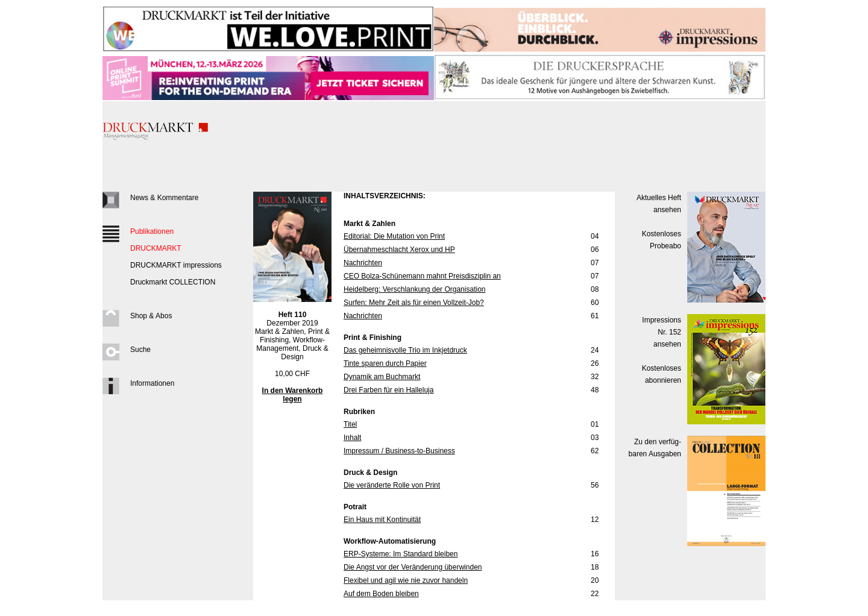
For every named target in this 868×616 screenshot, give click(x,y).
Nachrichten (363, 263)
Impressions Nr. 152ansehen (662, 332)
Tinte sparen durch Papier (385, 363)
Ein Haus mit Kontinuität (382, 520)
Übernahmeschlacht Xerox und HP (399, 250)
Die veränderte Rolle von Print (392, 485)
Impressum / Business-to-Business (399, 451)
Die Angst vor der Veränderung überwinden (413, 567)
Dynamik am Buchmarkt (382, 377)
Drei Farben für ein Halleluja (388, 390)
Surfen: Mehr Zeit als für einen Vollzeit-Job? (414, 303)
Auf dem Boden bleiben (381, 594)
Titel (350, 424)
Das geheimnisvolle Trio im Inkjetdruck (405, 350)
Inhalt (352, 438)
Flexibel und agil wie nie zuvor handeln (406, 580)
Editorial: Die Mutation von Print (394, 236)
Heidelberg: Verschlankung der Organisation (414, 289)
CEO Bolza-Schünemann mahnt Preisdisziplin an (422, 276)
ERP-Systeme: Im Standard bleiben (401, 554)
